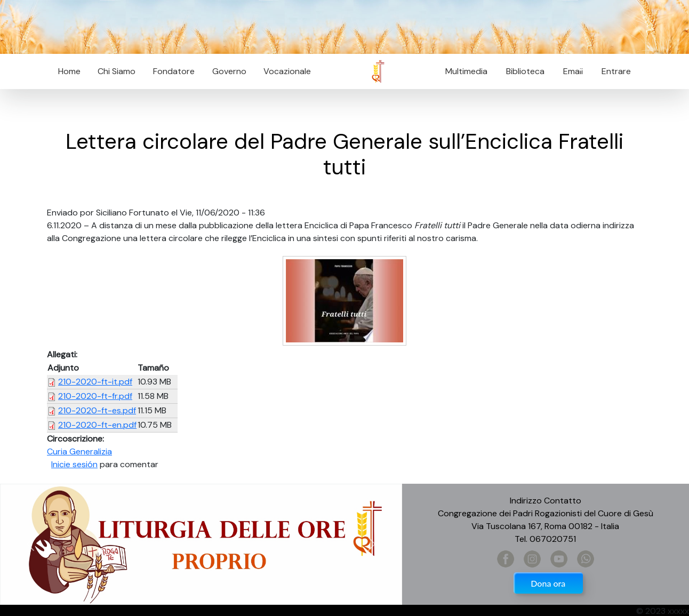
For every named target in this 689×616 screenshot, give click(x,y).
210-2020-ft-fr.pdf (95, 396)
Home (69, 71)
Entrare (616, 71)
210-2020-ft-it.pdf (95, 382)
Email (570, 71)
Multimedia (466, 71)
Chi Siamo (117, 71)
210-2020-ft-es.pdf (97, 410)
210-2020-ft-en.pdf (97, 425)
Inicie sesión (74, 464)
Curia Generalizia (79, 451)
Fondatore (174, 71)
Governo (229, 71)
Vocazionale (287, 71)
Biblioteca (525, 71)
